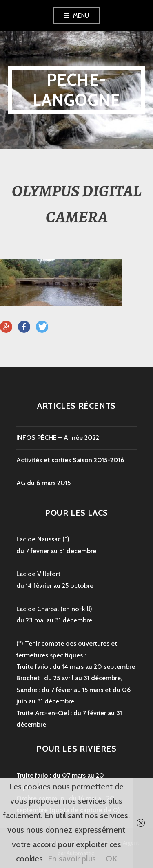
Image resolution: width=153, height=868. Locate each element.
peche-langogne (77, 90)
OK (111, 859)
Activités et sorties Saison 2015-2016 (70, 460)
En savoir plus (72, 859)
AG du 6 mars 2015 (43, 483)
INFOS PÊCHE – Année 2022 (58, 438)
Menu (81, 15)
